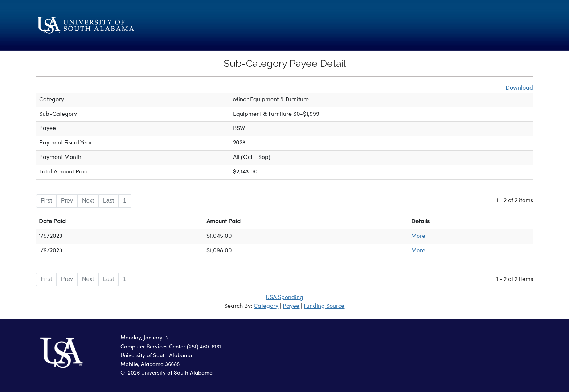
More (418, 236)
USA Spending (284, 298)
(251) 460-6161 (204, 347)
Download (519, 88)
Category (266, 306)
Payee (291, 306)
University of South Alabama (156, 356)
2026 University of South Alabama (170, 373)
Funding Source (324, 306)
